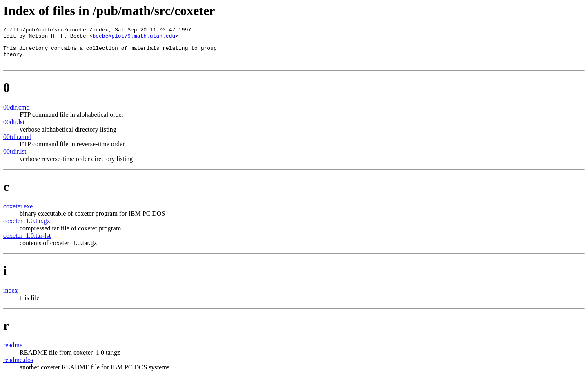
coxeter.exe (18, 214)
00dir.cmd (16, 115)
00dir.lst (14, 129)
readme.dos (18, 367)
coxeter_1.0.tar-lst (27, 243)
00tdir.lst (15, 159)
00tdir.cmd (17, 144)
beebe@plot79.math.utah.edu (134, 38)
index (11, 298)
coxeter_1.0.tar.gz (27, 228)
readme (13, 352)
